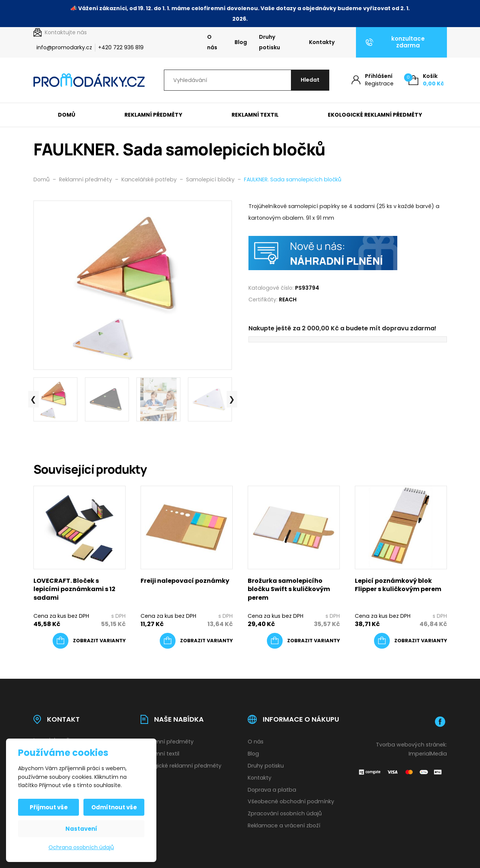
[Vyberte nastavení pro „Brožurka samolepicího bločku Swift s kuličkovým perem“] (303, 641)
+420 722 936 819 (121, 47)
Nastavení (81, 829)
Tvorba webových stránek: (411, 745)
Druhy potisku (270, 42)
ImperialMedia (428, 754)
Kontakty (322, 42)
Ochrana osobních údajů (81, 847)
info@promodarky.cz (64, 47)
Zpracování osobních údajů (285, 813)
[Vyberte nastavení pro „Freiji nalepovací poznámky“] (196, 641)
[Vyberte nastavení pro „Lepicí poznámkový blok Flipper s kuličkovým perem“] (410, 641)
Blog (241, 42)
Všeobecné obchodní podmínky (291, 801)
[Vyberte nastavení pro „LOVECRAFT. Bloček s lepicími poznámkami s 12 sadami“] (89, 641)
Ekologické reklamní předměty (375, 115)
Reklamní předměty (153, 115)
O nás (212, 42)
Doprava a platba (272, 790)
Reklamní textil (255, 115)
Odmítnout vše (114, 807)
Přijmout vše (49, 807)
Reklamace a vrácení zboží (284, 825)
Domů (67, 115)
